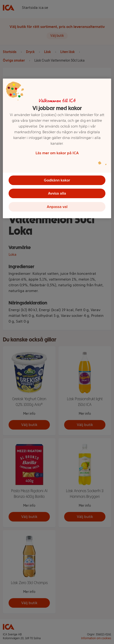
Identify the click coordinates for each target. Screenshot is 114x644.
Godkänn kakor (57, 180)
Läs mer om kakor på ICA (57, 153)
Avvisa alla (57, 193)
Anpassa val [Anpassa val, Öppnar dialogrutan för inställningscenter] (57, 207)
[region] (57, 148)
